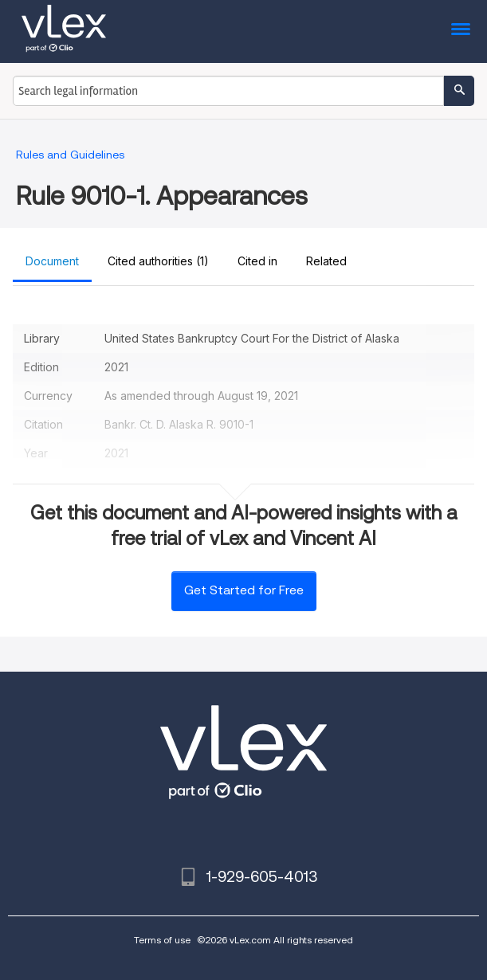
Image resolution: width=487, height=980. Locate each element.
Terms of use (162, 940)
